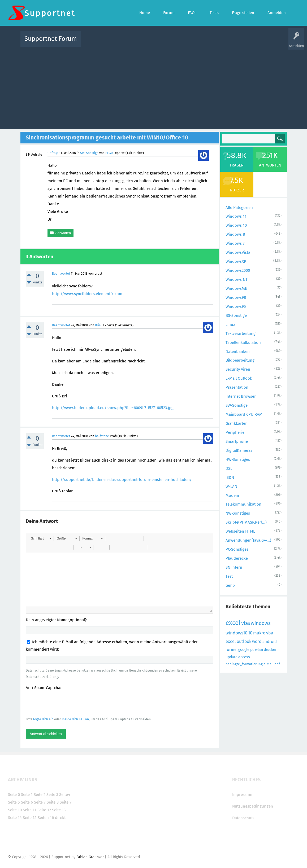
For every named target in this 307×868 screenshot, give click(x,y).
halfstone (102, 436)
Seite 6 (27, 802)
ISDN (230, 477)
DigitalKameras (239, 450)
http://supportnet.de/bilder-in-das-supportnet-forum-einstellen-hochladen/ (122, 480)
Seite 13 (59, 810)
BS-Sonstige (236, 315)
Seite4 (65, 795)
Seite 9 (66, 802)
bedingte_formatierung (244, 664)
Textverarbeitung (241, 334)
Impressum (242, 795)
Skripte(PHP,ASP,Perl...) (246, 522)
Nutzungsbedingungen (253, 806)
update (232, 657)
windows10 (236, 633)
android (270, 642)
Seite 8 (53, 802)
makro (259, 633)
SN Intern (234, 567)
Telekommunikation (243, 504)
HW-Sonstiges (238, 459)
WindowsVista (238, 252)
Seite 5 (14, 802)
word (257, 641)
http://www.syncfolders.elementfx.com (87, 294)
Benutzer (220, 43)
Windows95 (236, 306)
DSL (229, 468)
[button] (41, 538)
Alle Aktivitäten (96, 43)
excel (233, 623)
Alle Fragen (120, 43)
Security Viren (238, 369)
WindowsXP (236, 261)
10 (250, 633)
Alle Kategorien (239, 208)
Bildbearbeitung (240, 360)
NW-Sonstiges (238, 513)
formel (232, 650)
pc (252, 650)
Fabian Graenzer (90, 857)
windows (261, 623)
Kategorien (201, 43)
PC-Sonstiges (237, 549)
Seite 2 (40, 795)
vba (246, 623)
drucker (270, 650)
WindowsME (236, 288)
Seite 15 (30, 818)
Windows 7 (235, 243)
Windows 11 (236, 216)
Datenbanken (238, 352)
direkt (60, 818)
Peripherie (235, 432)
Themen (182, 43)
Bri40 (109, 153)
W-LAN (231, 486)
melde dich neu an (75, 719)
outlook (244, 641)
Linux (230, 325)
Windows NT (237, 279)
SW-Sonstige (89, 153)
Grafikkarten (237, 423)
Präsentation (237, 387)
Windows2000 (238, 270)
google (244, 650)
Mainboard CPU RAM (244, 414)
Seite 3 (52, 795)
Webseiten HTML (240, 531)
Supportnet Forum (51, 39)
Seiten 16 (46, 818)
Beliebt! (139, 43)
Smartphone (237, 441)
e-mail (269, 664)
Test (229, 576)
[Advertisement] (154, 87)
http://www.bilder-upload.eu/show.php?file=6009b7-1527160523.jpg (113, 408)
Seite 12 (44, 810)
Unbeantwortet (160, 43)
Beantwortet (61, 274)
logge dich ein (43, 719)
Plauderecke (237, 558)
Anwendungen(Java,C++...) (248, 540)
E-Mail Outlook (239, 378)
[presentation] (66, 703)
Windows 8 (235, 234)
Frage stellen (240, 43)
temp (230, 585)
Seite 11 (30, 810)
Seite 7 (40, 802)
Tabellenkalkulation (243, 343)
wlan (259, 650)
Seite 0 (14, 795)
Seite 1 (27, 795)
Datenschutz (243, 818)
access (244, 657)
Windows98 (236, 297)
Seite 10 (15, 810)
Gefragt (53, 153)
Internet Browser (241, 396)
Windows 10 (236, 225)
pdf (277, 664)
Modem (232, 496)
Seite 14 (15, 818)
